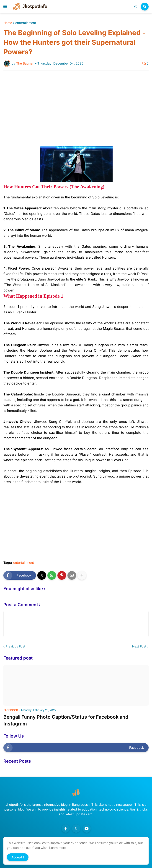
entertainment (26, 23)
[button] (5, 7)
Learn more (58, 848)
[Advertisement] (76, 108)
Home (8, 23)
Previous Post (15, 646)
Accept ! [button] (18, 857)
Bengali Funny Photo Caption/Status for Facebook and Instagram (66, 720)
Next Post (139, 646)
